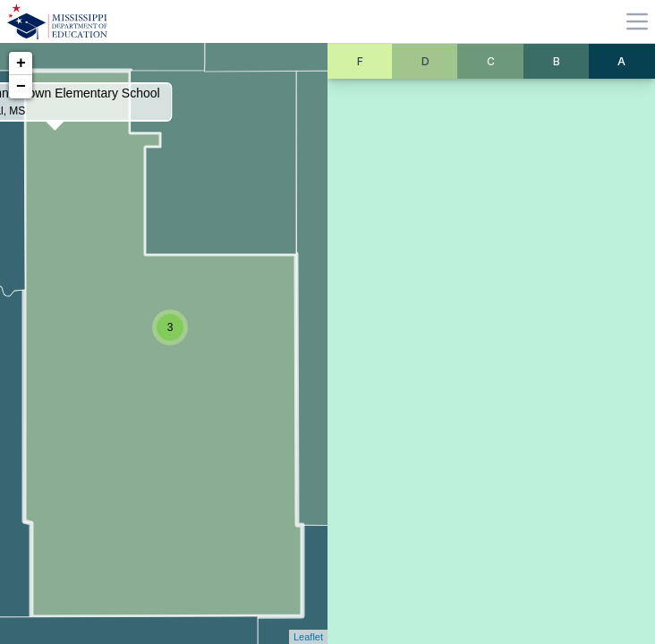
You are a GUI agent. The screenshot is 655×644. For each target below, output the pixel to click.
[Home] (57, 21)
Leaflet (308, 637)
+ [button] (21, 64)
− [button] (21, 87)
